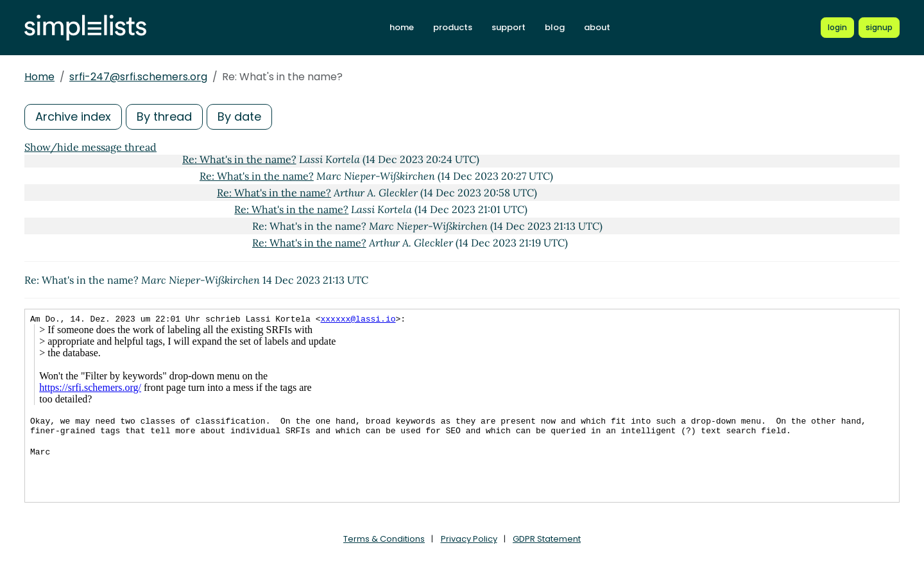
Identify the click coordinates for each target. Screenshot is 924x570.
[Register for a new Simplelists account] (879, 28)
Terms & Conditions (384, 539)
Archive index (73, 117)
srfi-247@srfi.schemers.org (138, 77)
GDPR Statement (547, 539)
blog (555, 27)
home (402, 27)
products (453, 27)
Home (39, 77)
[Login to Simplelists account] (837, 28)
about (597, 27)
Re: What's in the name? (239, 159)
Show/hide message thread (90, 147)
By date (239, 117)
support (509, 27)
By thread (164, 117)
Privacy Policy (469, 539)
